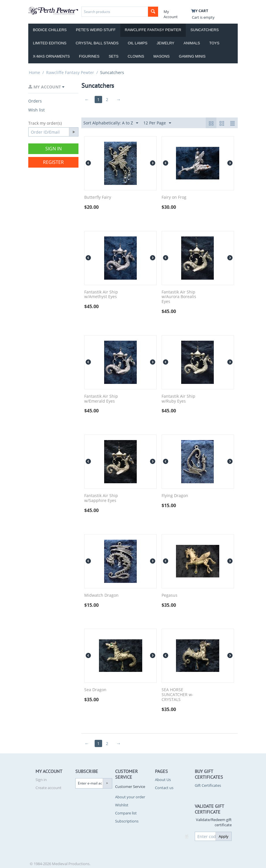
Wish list (36, 110)
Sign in (54, 149)
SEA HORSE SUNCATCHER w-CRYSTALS (177, 695)
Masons (162, 56)
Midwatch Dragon (101, 595)
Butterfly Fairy (98, 197)
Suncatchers (205, 30)
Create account (48, 788)
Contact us (164, 788)
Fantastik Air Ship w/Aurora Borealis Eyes (179, 297)
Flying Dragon (175, 496)
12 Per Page (157, 123)
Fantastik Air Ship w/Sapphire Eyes (101, 498)
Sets (114, 56)
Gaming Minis (192, 56)
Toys (214, 43)
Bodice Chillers (50, 30)
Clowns (136, 56)
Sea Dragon (95, 690)
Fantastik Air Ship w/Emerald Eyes (101, 399)
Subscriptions (127, 821)
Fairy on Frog (174, 197)
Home (34, 72)
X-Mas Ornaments (51, 56)
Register (53, 162)
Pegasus (169, 595)
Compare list (126, 813)
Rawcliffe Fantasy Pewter (153, 30)
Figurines (89, 56)
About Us (163, 780)
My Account (171, 14)
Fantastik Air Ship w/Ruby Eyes (178, 399)
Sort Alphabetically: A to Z (111, 123)
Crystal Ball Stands (97, 43)
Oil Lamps (138, 43)
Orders (35, 101)
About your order (130, 797)
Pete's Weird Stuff (96, 30)
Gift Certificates (208, 785)
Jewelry (165, 43)
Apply (224, 836)
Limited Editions (50, 43)
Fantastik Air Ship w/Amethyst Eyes (101, 295)
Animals (192, 43)
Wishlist (122, 805)
